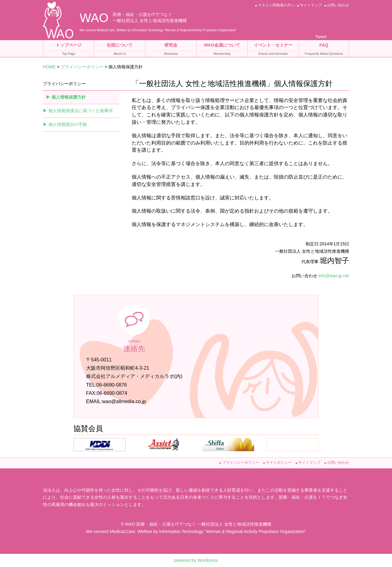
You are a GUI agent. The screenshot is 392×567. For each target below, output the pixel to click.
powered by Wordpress (196, 560)
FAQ (324, 50)
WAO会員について (222, 50)
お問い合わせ (338, 5)
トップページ (69, 50)
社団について (120, 50)
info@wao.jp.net (334, 276)
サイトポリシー (279, 463)
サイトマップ (311, 5)
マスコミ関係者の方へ (276, 5)
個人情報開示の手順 (68, 124)
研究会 (171, 50)
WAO (94, 18)
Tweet (321, 37)
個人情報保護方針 (69, 97)
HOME (49, 67)
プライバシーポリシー (82, 67)
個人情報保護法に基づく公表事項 (81, 111)
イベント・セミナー (273, 50)
